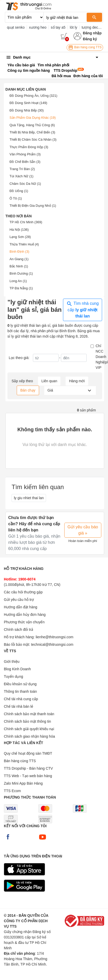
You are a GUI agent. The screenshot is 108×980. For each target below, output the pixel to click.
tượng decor (91, 27)
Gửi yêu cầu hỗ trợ (19, 600)
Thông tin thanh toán (20, 691)
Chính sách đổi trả (19, 630)
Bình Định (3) (19, 252)
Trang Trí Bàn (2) (22, 169)
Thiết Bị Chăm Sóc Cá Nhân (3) (33, 140)
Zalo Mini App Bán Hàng (23, 783)
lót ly (74, 27)
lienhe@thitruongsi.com (55, 637)
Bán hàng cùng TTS (85, 47)
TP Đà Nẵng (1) (21, 288)
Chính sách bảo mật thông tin (27, 721)
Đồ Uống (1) (19, 191)
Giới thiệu (12, 662)
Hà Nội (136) (19, 230)
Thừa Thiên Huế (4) (24, 244)
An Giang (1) (19, 259)
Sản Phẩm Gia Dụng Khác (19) (33, 118)
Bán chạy (28, 390)
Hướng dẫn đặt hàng (21, 607)
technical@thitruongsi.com (52, 644)
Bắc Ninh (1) (19, 266)
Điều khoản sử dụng (20, 684)
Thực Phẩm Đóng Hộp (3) (29, 147)
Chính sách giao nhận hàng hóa (29, 736)
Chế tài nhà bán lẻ (19, 706)
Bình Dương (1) (21, 273)
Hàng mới (77, 381)
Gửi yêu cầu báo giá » (83, 530)
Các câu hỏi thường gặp (23, 592)
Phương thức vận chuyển (24, 622)
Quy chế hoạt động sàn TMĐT (28, 753)
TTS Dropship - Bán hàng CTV (28, 768)
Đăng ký (90, 39)
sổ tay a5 (58, 27)
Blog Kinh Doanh (17, 669)
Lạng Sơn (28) (20, 237)
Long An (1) (18, 281)
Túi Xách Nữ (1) (21, 176)
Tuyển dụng (13, 676)
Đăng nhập (92, 33)
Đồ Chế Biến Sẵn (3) (25, 162)
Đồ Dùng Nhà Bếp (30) (27, 110)
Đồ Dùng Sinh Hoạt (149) (28, 103)
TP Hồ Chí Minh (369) (26, 222)
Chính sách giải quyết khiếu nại (29, 729)
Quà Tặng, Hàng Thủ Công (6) (32, 125)
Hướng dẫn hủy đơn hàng (25, 615)
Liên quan (49, 381)
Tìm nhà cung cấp (83, 309)
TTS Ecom (12, 791)
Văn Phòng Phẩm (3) (25, 154)
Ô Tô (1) (16, 198)
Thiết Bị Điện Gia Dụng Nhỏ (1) (33, 206)
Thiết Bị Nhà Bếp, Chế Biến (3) (32, 132)
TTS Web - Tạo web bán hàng (28, 776)
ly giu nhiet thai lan (29, 498)
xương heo (38, 27)
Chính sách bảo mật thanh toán (29, 714)
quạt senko (16, 27)
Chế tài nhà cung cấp (21, 699)
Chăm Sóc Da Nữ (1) (25, 184)
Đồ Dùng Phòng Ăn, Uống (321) (33, 96)
